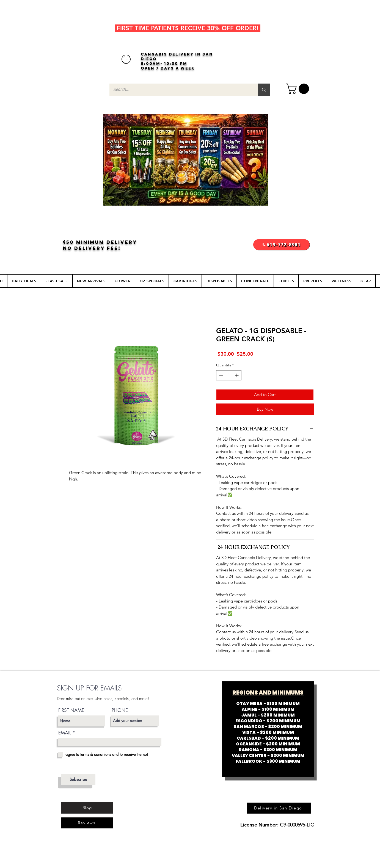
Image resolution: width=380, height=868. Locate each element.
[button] (299, 89)
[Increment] (237, 375)
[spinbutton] (229, 375)
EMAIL (65, 733)
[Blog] (87, 808)
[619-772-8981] (281, 245)
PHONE (120, 710)
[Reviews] (87, 823)
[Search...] (180, 90)
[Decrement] (220, 375)
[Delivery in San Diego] (279, 808)
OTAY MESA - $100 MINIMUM (268, 703)
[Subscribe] (78, 779)
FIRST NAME (71, 710)
